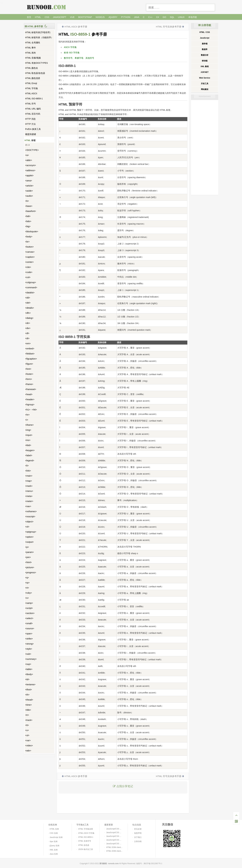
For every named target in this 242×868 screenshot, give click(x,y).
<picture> (30, 567)
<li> (27, 466)
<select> (29, 618)
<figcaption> (31, 359)
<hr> (27, 415)
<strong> (29, 644)
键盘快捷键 (31, 134)
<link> (28, 471)
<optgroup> (31, 532)
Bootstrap (85, 17)
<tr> (27, 715)
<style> (29, 649)
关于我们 (138, 837)
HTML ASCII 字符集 (86, 833)
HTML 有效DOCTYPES (37, 63)
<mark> (29, 486)
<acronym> (31, 165)
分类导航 (205, 25)
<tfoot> (29, 690)
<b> (27, 201)
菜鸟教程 (103, 864)
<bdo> (28, 221)
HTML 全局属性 (33, 43)
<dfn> (28, 313)
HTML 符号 (30, 104)
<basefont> (31, 211)
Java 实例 (54, 854)
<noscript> (30, 517)
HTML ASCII (31, 93)
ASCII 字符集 (70, 47)
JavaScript (60, 17)
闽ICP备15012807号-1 (153, 864)
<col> (28, 277)
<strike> (29, 639)
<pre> (28, 557)
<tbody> (29, 674)
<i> (27, 420)
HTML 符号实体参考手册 (169, 27)
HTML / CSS (205, 32)
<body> (29, 237)
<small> (29, 623)
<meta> (29, 496)
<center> (29, 262)
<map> (29, 481)
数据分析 (205, 55)
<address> (30, 170)
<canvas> (30, 252)
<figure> (29, 364)
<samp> (29, 603)
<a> (27, 155)
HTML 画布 (30, 53)
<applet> (29, 176)
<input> (29, 435)
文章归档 (138, 841)
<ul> (27, 735)
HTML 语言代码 (33, 114)
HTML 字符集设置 (86, 829)
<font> (28, 369)
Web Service (205, 78)
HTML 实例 (54, 829)
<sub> (28, 654)
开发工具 (205, 84)
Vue (72, 17)
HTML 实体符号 (85, 841)
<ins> (28, 440)
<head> (29, 394)
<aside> (29, 191)
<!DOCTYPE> (32, 150)
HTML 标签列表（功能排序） (39, 37)
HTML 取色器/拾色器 (35, 73)
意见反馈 (138, 829)
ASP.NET (205, 72)
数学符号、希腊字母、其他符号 (79, 58)
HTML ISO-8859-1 (34, 99)
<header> (30, 399)
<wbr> (28, 751)
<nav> (28, 506)
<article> (29, 186)
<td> (27, 679)
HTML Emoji (31, 83)
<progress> (31, 572)
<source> (30, 628)
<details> (30, 308)
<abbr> (29, 160)
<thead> (29, 700)
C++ (150, 17)
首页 (29, 17)
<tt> (27, 725)
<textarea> (30, 684)
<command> (31, 287)
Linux (181, 17)
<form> (29, 379)
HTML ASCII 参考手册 (76, 27)
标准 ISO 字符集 (72, 53)
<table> (29, 669)
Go (164, 17)
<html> (28, 562)
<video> (29, 746)
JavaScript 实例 (56, 837)
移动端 (205, 61)
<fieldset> (30, 354)
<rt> (27, 588)
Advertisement (205, 96)
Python (126, 17)
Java (137, 17)
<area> (29, 181)
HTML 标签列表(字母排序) (38, 32)
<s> (27, 598)
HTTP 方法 (30, 124)
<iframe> (29, 425)
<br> (27, 242)
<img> (28, 430)
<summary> (31, 659)
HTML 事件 (30, 48)
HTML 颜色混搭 (33, 78)
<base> (29, 206)
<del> (28, 303)
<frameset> (31, 389)
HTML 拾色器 (84, 845)
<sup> (28, 664)
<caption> (30, 257)
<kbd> (28, 445)
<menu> (29, 491)
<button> (29, 247)
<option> (29, 537)
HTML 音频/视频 (33, 58)
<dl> (27, 333)
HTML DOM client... (114, 847)
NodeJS (100, 17)
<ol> (27, 527)
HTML (38, 17)
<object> (29, 522)
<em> (28, 343)
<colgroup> (31, 282)
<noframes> (31, 511)
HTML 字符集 (32, 88)
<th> (27, 695)
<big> (28, 226)
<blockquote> (32, 231)
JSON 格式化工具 (85, 849)
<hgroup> (30, 405)
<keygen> (30, 450)
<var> (28, 740)
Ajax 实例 (54, 841)
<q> (27, 578)
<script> (29, 608)
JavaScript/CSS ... (114, 829)
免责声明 (138, 833)
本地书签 (193, 17)
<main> (29, 476)
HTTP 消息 (30, 119)
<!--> (27, 145)
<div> (28, 328)
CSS (47, 17)
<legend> (30, 461)
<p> (27, 547)
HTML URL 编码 (33, 109)
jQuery (113, 17)
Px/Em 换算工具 (33, 129)
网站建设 (205, 89)
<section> (30, 613)
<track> (29, 720)
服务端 (205, 44)
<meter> (29, 501)
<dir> (28, 323)
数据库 (205, 49)
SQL (172, 17)
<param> (29, 552)
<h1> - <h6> (31, 410)
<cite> (28, 267)
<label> (29, 455)
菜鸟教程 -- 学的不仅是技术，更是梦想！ (47, 7)
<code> (29, 272)
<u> (27, 730)
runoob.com (113, 864)
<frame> (29, 384)
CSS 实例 (54, 833)
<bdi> (28, 216)
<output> (29, 542)
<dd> (28, 298)
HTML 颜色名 (32, 68)
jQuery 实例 (55, 846)
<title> (28, 710)
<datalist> (30, 293)
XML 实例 (54, 850)
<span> (29, 634)
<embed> (30, 349)
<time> (28, 705)
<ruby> (29, 593)
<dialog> (29, 318)
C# (158, 17)
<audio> (29, 196)
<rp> (27, 583)
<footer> (29, 374)
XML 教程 (205, 66)
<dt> (27, 338)
